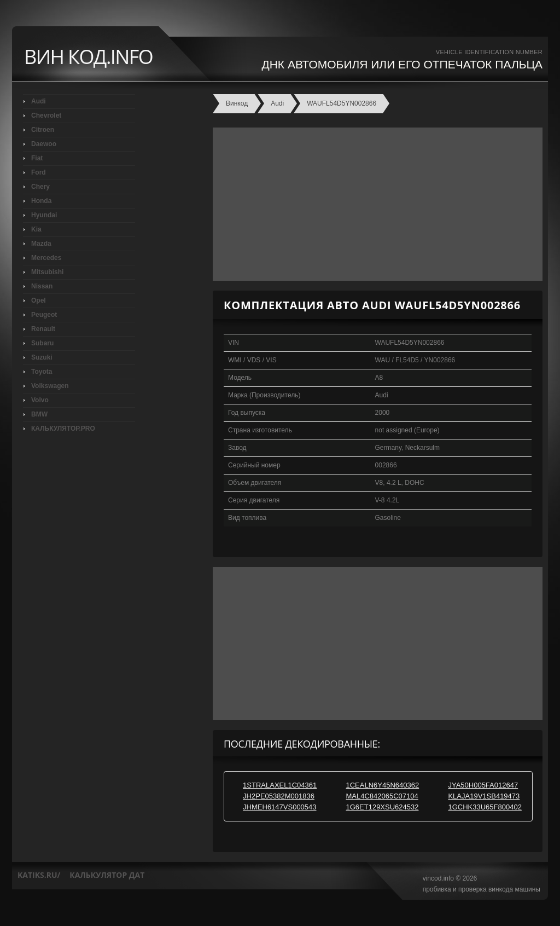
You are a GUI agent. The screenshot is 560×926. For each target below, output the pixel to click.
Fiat (37, 158)
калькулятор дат (107, 875)
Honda (41, 201)
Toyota (42, 372)
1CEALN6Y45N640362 (383, 785)
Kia (36, 229)
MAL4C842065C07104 (382, 796)
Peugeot (44, 315)
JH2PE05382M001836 (279, 796)
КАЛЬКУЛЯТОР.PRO (63, 429)
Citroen (43, 130)
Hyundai (44, 215)
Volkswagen (50, 386)
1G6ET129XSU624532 (383, 807)
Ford (39, 172)
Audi (39, 101)
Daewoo (44, 144)
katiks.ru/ (39, 875)
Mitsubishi (47, 272)
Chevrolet (46, 115)
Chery (40, 187)
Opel (39, 300)
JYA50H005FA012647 (483, 785)
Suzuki (42, 357)
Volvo (40, 400)
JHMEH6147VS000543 (279, 807)
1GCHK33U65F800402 (485, 807)
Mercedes (46, 258)
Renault (43, 329)
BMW (39, 414)
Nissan (42, 286)
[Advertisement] (375, 204)
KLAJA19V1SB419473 (484, 796)
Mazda (41, 244)
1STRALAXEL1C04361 (280, 785)
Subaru (42, 343)
